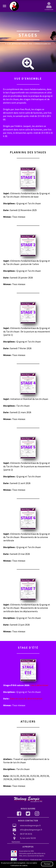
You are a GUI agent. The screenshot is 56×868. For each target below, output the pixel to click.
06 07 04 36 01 (22, 834)
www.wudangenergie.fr (26, 826)
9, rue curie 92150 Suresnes (24, 840)
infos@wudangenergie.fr (27, 830)
